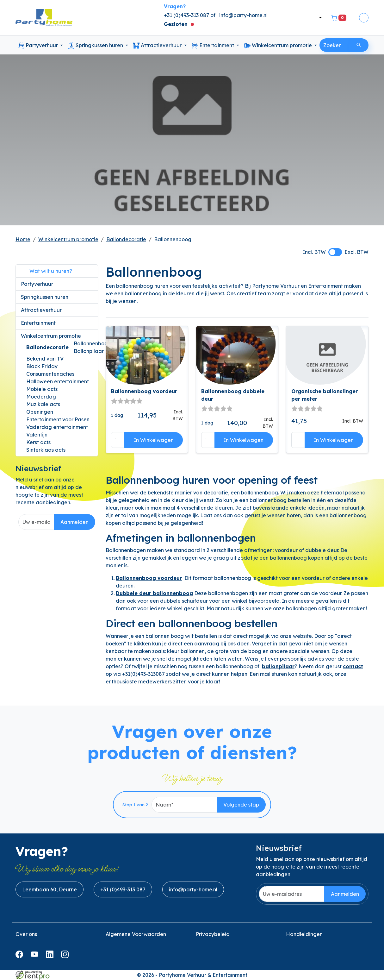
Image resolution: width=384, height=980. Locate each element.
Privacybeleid (213, 934)
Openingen (40, 412)
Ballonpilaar (89, 351)
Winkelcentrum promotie (279, 46)
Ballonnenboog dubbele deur (233, 395)
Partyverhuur (39, 46)
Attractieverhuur (158, 46)
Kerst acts (38, 442)
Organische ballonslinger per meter (325, 395)
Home (23, 239)
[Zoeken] (359, 45)
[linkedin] (51, 956)
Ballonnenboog (92, 343)
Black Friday (42, 366)
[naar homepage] (44, 18)
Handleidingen (304, 934)
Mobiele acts (42, 389)
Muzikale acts (43, 404)
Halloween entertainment (58, 381)
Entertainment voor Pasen (58, 419)
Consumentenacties (50, 374)
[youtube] (36, 956)
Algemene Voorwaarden (136, 934)
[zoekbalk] (335, 45)
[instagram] (66, 956)
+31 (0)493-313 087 (123, 889)
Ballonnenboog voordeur (144, 391)
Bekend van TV (45, 359)
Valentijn (37, 435)
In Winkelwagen (154, 440)
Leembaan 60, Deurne (50, 889)
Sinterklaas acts (46, 450)
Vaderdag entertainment (57, 427)
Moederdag (41, 397)
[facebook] (21, 956)
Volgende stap (241, 805)
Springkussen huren (96, 46)
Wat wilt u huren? (46, 271)
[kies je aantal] (118, 440)
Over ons (26, 934)
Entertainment (214, 46)
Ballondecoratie (126, 239)
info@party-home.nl (243, 15)
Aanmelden (74, 522)
